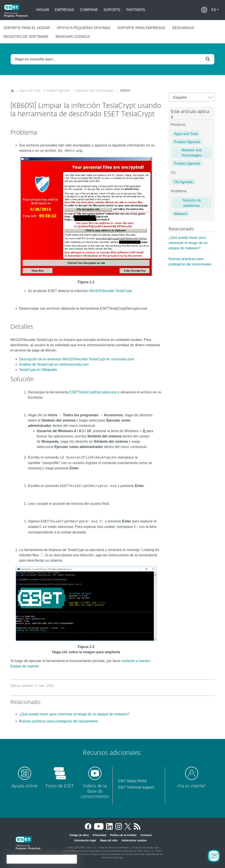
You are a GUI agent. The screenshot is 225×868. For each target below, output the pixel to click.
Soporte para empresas (141, 28)
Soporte (112, 10)
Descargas (183, 28)
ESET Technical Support (136, 787)
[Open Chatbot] (214, 856)
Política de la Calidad (123, 835)
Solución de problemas (192, 203)
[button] (215, 10)
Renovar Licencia (73, 37)
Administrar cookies (134, 840)
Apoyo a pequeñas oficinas (83, 28)
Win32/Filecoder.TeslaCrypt (110, 291)
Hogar (43, 10)
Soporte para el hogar (27, 28)
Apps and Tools (30, 91)
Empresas (64, 10)
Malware (181, 214)
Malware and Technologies (96, 91)
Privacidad (99, 835)
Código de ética (79, 835)
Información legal (85, 840)
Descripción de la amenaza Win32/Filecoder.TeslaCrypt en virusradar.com (77, 359)
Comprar (89, 10)
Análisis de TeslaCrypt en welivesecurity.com (54, 364)
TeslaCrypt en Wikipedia (38, 370)
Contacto (146, 835)
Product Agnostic (59, 91)
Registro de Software (26, 37)
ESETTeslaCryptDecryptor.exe (93, 392)
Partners (136, 10)
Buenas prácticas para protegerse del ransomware (58, 721)
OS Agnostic (184, 182)
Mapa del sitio (109, 840)
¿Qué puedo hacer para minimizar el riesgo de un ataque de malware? (188, 243)
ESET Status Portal (132, 781)
